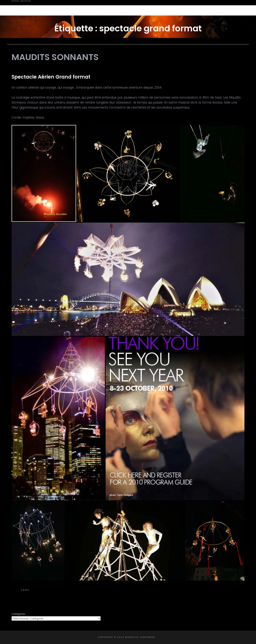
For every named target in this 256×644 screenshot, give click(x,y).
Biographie (138, 8)
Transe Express (128, 586)
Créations (167, 8)
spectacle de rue (125, 594)
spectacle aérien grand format (51, 594)
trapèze (237, 594)
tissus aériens (218, 594)
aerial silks (60, 590)
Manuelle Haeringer (42, 6)
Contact (227, 8)
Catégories (18, 614)
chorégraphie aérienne (147, 590)
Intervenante (198, 8)
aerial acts (39, 590)
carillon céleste (112, 590)
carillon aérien (84, 590)
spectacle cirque (95, 594)
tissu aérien (194, 594)
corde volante (204, 590)
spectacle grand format (162, 594)
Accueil (113, 8)
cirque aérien (179, 590)
